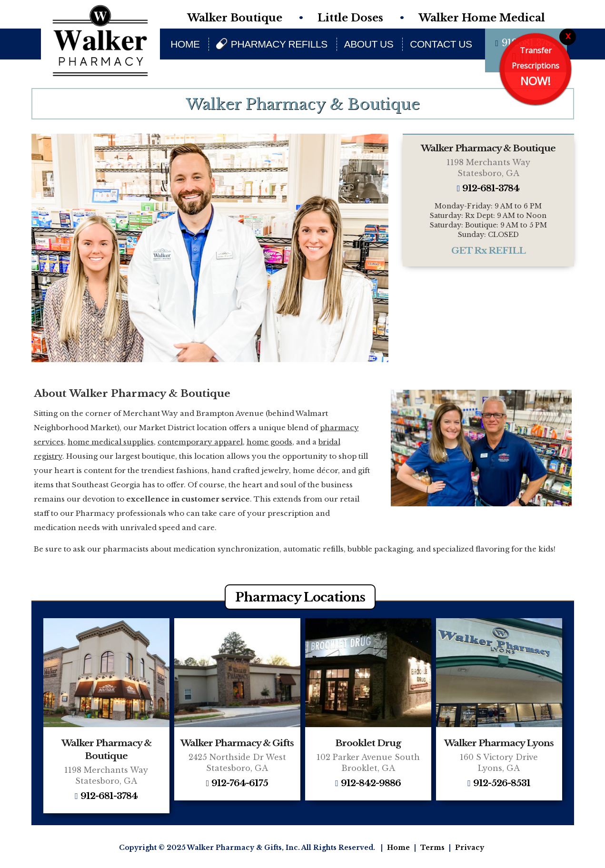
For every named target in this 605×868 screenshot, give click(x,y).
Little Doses (350, 18)
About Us (369, 44)
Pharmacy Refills (279, 44)
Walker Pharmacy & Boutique (488, 148)
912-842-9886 (371, 784)
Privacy (470, 848)
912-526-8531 (502, 784)
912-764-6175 (240, 784)
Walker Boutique (235, 18)
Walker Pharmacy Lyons (499, 743)
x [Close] (568, 35)
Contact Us (441, 44)
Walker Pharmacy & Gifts (237, 743)
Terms (432, 848)
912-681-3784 (491, 189)
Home (185, 44)
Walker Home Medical (482, 18)
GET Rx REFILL (488, 251)
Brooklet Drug (368, 743)
